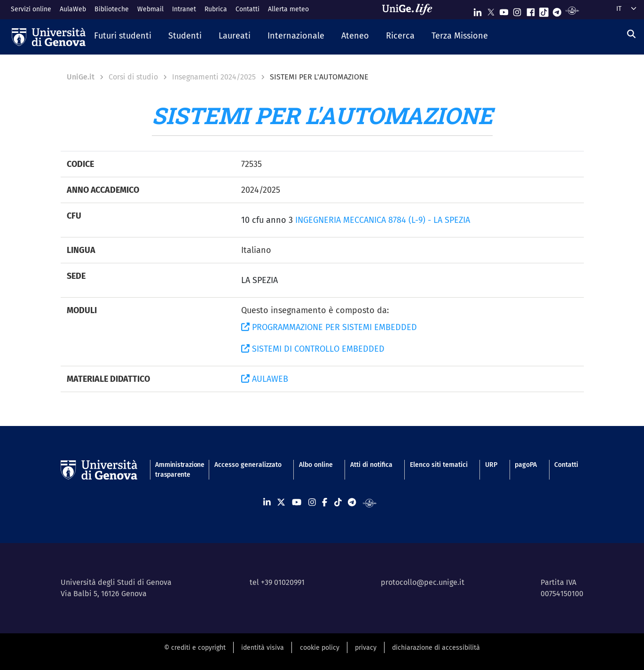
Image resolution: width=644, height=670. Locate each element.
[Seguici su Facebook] (531, 10)
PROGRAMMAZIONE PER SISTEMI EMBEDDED (329, 327)
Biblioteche (112, 9)
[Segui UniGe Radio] (572, 10)
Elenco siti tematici (439, 465)
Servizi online (31, 9)
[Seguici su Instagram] (517, 10)
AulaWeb (73, 9)
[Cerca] (631, 34)
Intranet (184, 9)
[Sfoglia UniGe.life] (410, 9)
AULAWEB (265, 379)
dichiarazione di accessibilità (436, 648)
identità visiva (263, 648)
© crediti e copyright (195, 648)
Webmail (150, 9)
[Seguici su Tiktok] (544, 10)
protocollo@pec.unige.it (423, 582)
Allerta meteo (288, 9)
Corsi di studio (133, 77)
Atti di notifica (371, 465)
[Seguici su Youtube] (504, 10)
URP (491, 465)
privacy (366, 648)
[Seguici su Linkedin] (478, 10)
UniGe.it (81, 77)
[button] (123, 37)
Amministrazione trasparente (176, 470)
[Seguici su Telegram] (557, 10)
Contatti (247, 9)
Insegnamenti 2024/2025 (214, 77)
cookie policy (320, 648)
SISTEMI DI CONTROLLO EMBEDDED (313, 349)
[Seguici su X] (491, 10)
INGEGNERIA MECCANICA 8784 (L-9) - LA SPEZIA (383, 220)
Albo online (316, 465)
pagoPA (526, 465)
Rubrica (216, 9)
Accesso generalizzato (248, 465)
